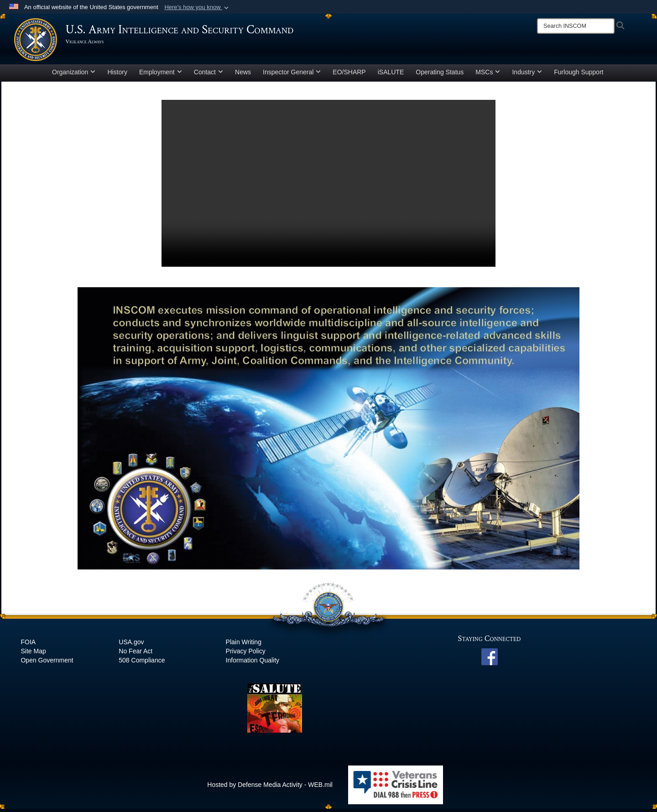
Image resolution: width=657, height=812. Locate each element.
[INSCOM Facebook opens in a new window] (490, 659)
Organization (74, 75)
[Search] (576, 26)
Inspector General (292, 75)
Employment (161, 75)
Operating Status (440, 75)
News (243, 75)
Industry (527, 75)
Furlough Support (579, 75)
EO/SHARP (349, 75)
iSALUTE (391, 75)
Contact (209, 75)
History (117, 75)
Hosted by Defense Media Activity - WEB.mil (270, 787)
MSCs (488, 75)
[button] (197, 7)
